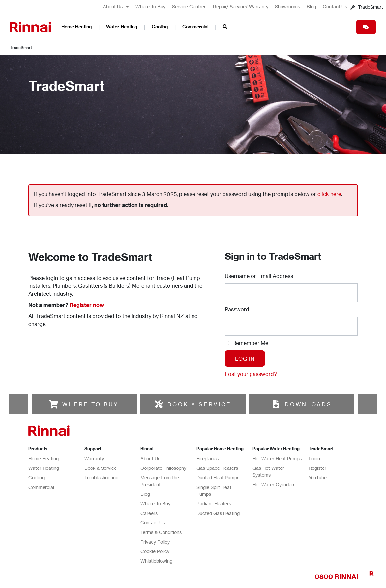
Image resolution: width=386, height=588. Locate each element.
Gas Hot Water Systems (268, 471)
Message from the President (160, 481)
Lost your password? (251, 374)
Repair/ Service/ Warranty (241, 6)
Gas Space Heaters (217, 468)
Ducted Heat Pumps (218, 478)
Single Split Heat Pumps (214, 491)
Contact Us (335, 6)
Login (314, 458)
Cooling (160, 27)
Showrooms (287, 6)
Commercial (195, 27)
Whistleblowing (156, 561)
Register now (87, 305)
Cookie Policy (155, 551)
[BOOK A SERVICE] (159, 404)
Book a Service (101, 468)
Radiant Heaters (214, 504)
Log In (245, 359)
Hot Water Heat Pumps (277, 458)
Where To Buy (150, 6)
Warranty (94, 458)
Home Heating (76, 27)
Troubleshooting (101, 478)
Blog (311, 6)
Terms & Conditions (161, 532)
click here (329, 194)
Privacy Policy (155, 542)
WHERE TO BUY (90, 404)
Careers (149, 513)
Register (317, 468)
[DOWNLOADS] (276, 404)
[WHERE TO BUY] (53, 404)
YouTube (318, 478)
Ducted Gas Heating (218, 513)
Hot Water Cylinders (274, 484)
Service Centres (189, 6)
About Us (116, 7)
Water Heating (122, 27)
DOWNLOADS (308, 404)
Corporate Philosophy (163, 468)
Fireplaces (208, 458)
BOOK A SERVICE (199, 404)
